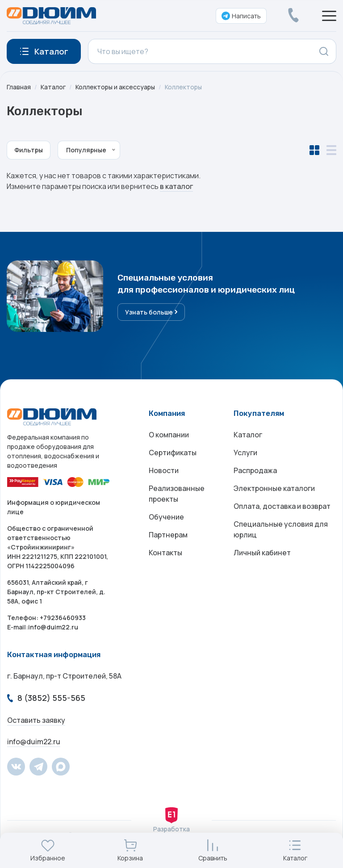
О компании (169, 435)
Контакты (165, 553)
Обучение (166, 517)
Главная (19, 87)
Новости (164, 470)
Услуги (245, 453)
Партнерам (168, 535)
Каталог (53, 87)
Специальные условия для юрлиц (281, 529)
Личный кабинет (262, 553)
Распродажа (255, 470)
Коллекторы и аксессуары (115, 87)
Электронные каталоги (274, 488)
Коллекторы (183, 87)
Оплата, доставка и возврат (282, 506)
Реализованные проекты (177, 494)
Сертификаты (173, 453)
